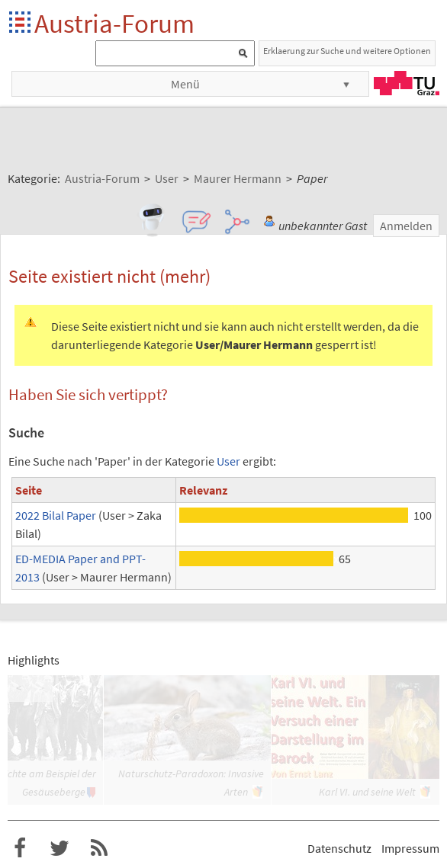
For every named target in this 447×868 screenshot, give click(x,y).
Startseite (21, 23)
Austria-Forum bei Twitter (59, 848)
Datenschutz (339, 848)
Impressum (410, 848)
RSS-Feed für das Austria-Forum (99, 848)
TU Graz (407, 83)
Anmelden (406, 226)
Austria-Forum (114, 23)
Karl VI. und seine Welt (367, 792)
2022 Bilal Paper (56, 515)
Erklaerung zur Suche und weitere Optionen (347, 51)
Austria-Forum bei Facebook (20, 848)
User (228, 461)
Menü (185, 84)
